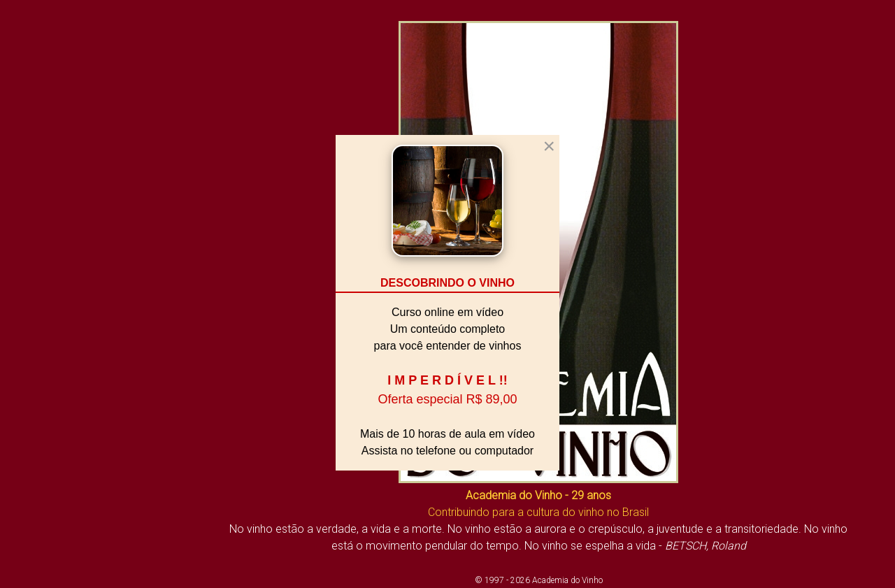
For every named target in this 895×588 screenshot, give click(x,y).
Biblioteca (36, 311)
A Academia (42, 286)
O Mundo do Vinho (61, 361)
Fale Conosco (47, 461)
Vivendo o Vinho (54, 336)
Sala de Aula (44, 387)
